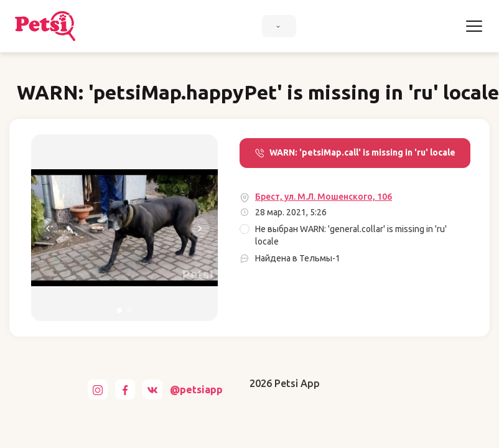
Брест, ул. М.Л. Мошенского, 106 (324, 197)
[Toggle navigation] (474, 26)
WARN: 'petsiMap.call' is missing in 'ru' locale (355, 153)
